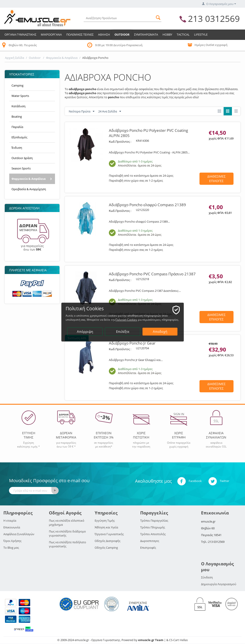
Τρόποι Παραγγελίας (154, 521)
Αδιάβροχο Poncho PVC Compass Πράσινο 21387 (152, 274)
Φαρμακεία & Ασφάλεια (62, 58)
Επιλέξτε (123, 332)
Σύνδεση (207, 577)
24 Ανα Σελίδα (110, 112)
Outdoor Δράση (22, 158)
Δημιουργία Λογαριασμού (219, 584)
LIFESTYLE (201, 34)
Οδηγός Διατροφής (108, 541)
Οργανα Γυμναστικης (20, 34)
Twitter (219, 481)
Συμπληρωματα (146, 34)
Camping (17, 85)
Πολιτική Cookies (126, 320)
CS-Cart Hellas (178, 640)
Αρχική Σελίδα (15, 58)
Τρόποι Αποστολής (153, 534)
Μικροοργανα (51, 34)
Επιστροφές (148, 548)
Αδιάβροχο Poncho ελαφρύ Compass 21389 (147, 205)
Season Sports (21, 168)
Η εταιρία (10, 521)
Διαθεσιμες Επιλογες (216, 179)
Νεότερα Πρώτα (82, 112)
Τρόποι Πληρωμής (153, 527)
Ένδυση (17, 148)
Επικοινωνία (12, 527)
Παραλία (17, 127)
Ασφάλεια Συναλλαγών (19, 534)
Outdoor (122, 34)
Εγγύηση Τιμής (105, 521)
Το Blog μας (11, 548)
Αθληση (104, 34)
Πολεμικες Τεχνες (80, 34)
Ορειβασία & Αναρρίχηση (29, 189)
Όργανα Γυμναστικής (109, 534)
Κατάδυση (18, 106)
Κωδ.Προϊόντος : (120, 142)
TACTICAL (183, 34)
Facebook (189, 481)
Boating (17, 116)
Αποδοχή (160, 332)
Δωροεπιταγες (150, 541)
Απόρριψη (85, 332)
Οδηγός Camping (106, 548)
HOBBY (167, 34)
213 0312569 (214, 18)
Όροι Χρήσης (12, 541)
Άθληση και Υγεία (106, 527)
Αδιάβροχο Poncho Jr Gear (132, 343)
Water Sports (20, 96)
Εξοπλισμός (19, 137)
